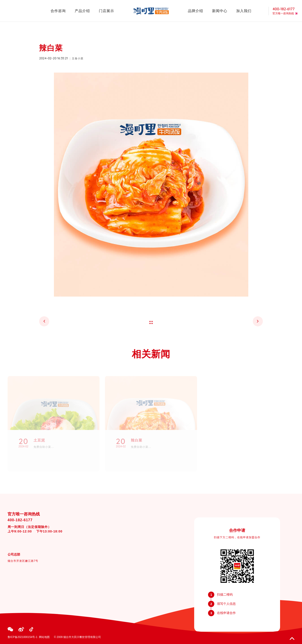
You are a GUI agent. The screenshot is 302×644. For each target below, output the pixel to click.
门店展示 (106, 11)
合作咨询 (58, 11)
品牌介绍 (196, 11)
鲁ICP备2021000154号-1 (22, 637)
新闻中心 (220, 11)
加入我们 (244, 11)
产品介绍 (82, 11)
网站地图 (44, 637)
